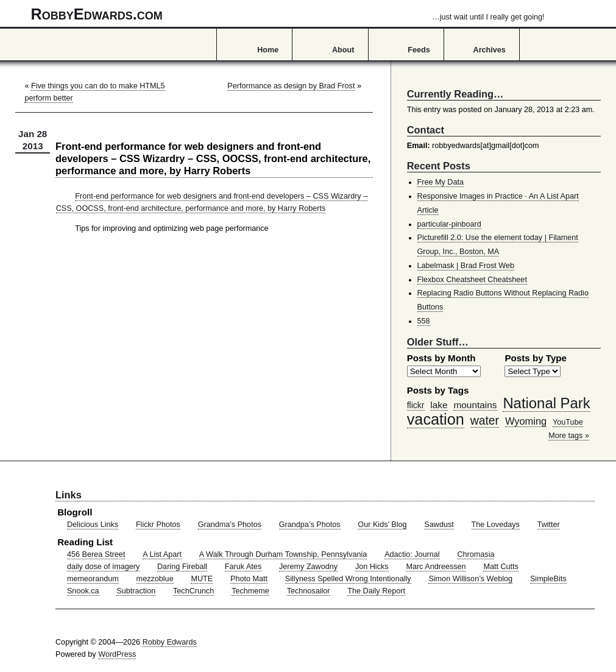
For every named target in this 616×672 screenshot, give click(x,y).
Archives (490, 50)
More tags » (569, 436)
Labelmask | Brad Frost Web (466, 266)
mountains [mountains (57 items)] (475, 405)
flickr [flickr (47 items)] (416, 405)
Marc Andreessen (436, 567)
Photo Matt (249, 579)
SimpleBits (548, 579)
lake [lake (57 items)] (439, 405)
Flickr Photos (158, 525)
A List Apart (162, 554)
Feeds (419, 50)
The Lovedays (496, 525)
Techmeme (250, 591)
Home (268, 50)
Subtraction (136, 591)
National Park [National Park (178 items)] (546, 403)
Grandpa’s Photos (310, 525)
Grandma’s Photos (230, 525)
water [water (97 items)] (485, 420)
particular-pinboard (449, 224)
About (343, 50)
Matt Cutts (501, 567)
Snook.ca (83, 591)
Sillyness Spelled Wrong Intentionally (348, 579)
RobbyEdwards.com (288, 14)
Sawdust (439, 525)
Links (69, 495)
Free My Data (441, 182)
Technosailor (309, 591)
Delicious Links (93, 525)
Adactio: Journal (412, 554)
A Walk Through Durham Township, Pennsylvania (283, 554)
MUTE (202, 579)
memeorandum (93, 579)
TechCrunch (193, 591)
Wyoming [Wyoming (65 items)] (526, 421)
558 (424, 321)
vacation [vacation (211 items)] (436, 419)
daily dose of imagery (103, 567)
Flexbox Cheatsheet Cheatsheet (472, 280)
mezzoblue (155, 579)
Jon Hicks (372, 567)
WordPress (117, 654)
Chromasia (476, 554)
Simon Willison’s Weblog (470, 579)
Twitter (549, 525)
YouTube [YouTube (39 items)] (568, 422)
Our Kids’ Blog (382, 525)
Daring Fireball (182, 567)
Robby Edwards (170, 642)
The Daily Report (376, 591)
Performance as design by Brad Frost (291, 86)
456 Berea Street (96, 554)
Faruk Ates (243, 567)
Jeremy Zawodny (308, 567)
